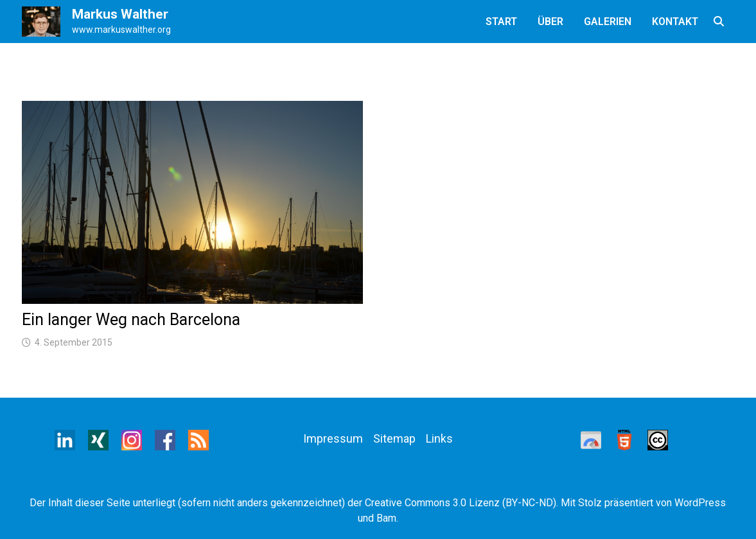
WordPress (700, 503)
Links (439, 438)
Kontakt (675, 22)
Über (550, 22)
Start (501, 22)
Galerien (608, 22)
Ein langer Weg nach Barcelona (131, 320)
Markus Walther (120, 14)
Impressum (333, 438)
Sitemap (394, 438)
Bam (386, 518)
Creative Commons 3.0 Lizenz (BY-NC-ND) (461, 503)
